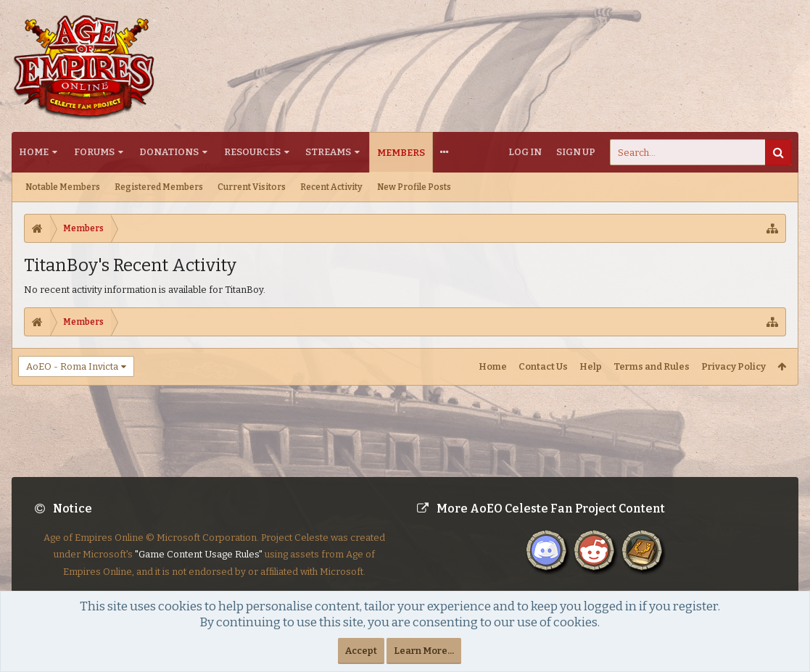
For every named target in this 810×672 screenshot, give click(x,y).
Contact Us (543, 366)
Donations (169, 152)
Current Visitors (252, 187)
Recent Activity (331, 187)
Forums (94, 152)
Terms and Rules (652, 366)
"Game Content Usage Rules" (199, 566)
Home (34, 152)
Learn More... (424, 651)
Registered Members (159, 187)
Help (591, 366)
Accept (361, 651)
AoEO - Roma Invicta (72, 366)
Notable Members (63, 187)
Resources (252, 152)
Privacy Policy (733, 366)
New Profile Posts (414, 187)
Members (401, 153)
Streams (328, 152)
